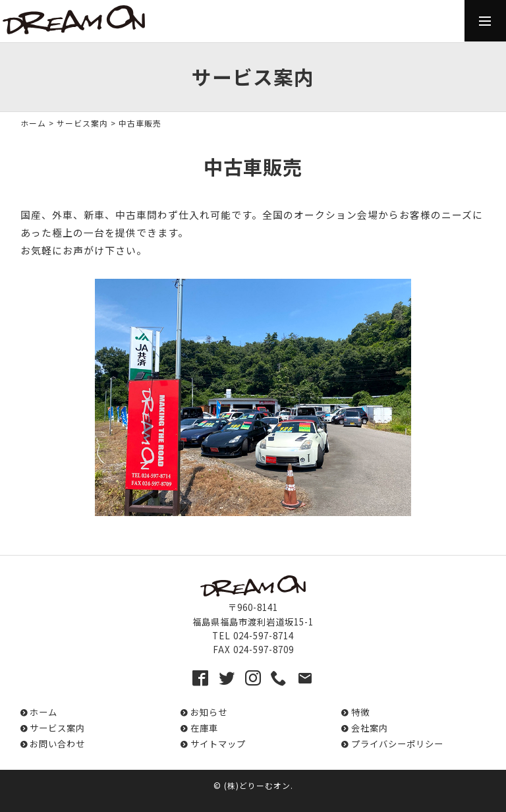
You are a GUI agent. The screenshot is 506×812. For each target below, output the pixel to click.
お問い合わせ (57, 744)
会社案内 (370, 728)
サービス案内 (82, 123)
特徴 (360, 712)
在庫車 (204, 728)
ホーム (33, 123)
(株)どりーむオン (257, 785)
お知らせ (209, 712)
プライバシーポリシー (397, 744)
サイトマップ (218, 744)
